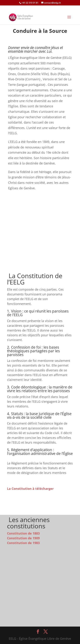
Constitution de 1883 (23, 533)
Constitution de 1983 (23, 543)
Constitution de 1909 (23, 538)
